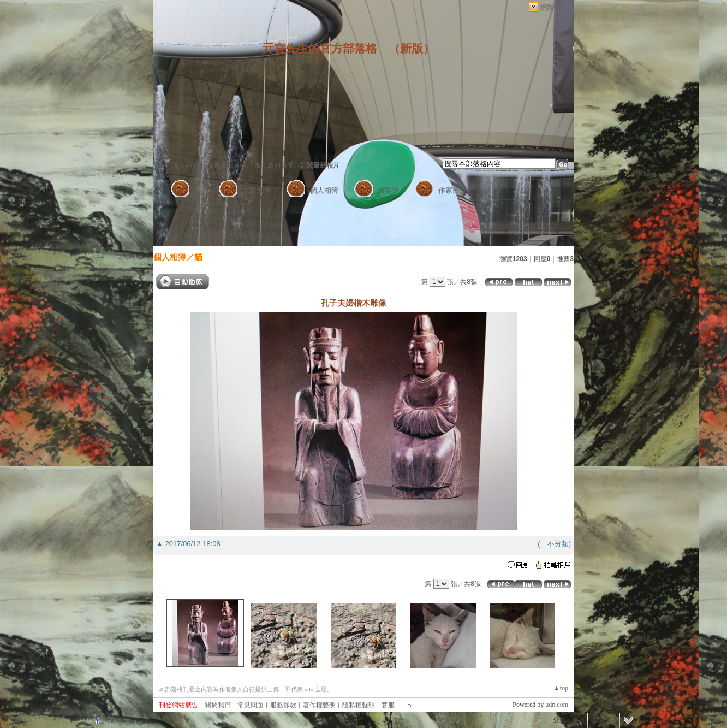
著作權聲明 (319, 705)
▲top (561, 688)
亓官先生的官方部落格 (320, 49)
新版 (412, 49)
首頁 (201, 190)
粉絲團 (115, 720)
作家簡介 (452, 190)
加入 (578, 720)
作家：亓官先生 (264, 37)
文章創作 (257, 190)
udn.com (557, 705)
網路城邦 (554, 7)
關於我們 (218, 705)
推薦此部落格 (227, 165)
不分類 (558, 544)
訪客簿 (388, 190)
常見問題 (251, 705)
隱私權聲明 (359, 705)
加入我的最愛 (274, 165)
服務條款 (283, 705)
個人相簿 (324, 190)
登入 (559, 720)
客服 (388, 705)
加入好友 (186, 165)
